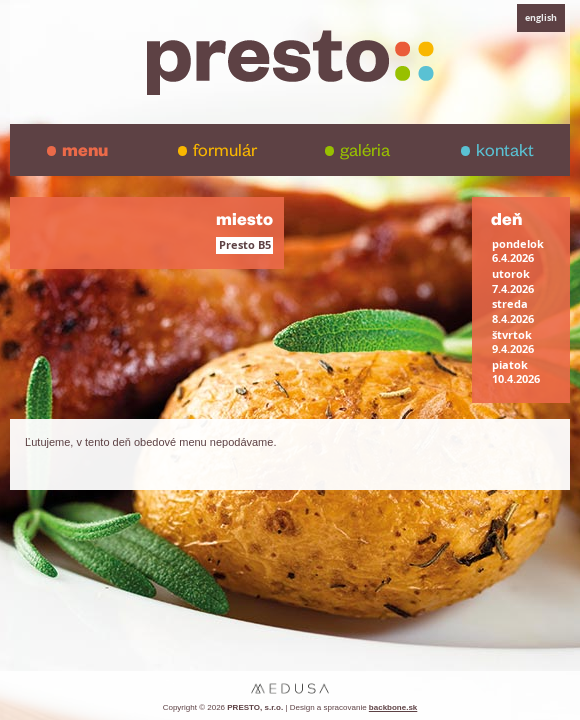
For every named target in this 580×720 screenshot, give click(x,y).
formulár (225, 153)
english (541, 17)
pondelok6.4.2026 (518, 251)
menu (85, 153)
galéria (365, 153)
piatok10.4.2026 (516, 372)
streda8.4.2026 (513, 311)
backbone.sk (393, 707)
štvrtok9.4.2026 (513, 342)
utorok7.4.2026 (513, 281)
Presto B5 (245, 245)
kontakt (505, 153)
